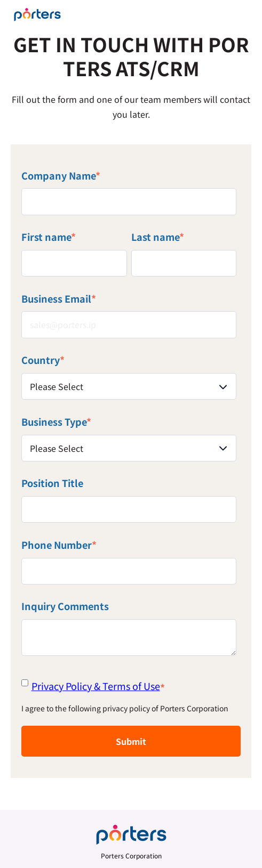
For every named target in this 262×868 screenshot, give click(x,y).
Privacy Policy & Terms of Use (96, 686)
